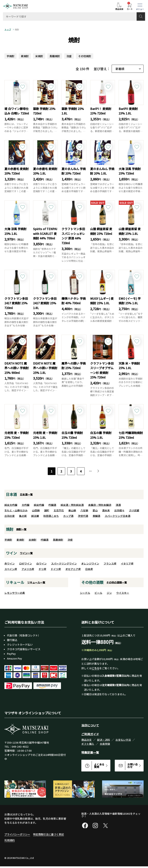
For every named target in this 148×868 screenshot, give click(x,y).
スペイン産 (11, 569)
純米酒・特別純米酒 (72, 505)
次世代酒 (83, 516)
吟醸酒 (52, 505)
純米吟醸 (39, 505)
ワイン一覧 (26, 553)
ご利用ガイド (90, 734)
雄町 (47, 510)
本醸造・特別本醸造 (100, 505)
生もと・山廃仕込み (16, 510)
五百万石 (59, 510)
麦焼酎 (25, 56)
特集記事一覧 (90, 752)
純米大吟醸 (11, 505)
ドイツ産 (56, 569)
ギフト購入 (88, 744)
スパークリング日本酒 (118, 516)
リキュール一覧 (36, 582)
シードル (85, 593)
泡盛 (69, 56)
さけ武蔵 (134, 510)
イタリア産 (127, 564)
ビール (98, 593)
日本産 (89, 569)
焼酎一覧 (21, 529)
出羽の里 (10, 516)
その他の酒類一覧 (117, 582)
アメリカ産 (28, 569)
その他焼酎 (85, 56)
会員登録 (105, 744)
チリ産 (42, 569)
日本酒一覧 (26, 494)
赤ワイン (10, 564)
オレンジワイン (90, 564)
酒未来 (106, 510)
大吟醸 (26, 505)
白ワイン (41, 564)
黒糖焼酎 (55, 56)
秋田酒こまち (51, 516)
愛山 (95, 510)
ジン (109, 593)
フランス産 (110, 564)
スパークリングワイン (64, 564)
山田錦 (36, 510)
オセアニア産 (73, 569)
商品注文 (86, 740)
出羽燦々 (119, 510)
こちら (95, 668)
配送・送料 (104, 740)
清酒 (118, 505)
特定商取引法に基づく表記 (48, 834)
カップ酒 (68, 516)
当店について (90, 725)
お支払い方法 (123, 740)
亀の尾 (23, 516)
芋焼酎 (10, 56)
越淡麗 (35, 516)
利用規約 (10, 840)
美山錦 (72, 510)
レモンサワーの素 (15, 593)
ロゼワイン (26, 564)
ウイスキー (123, 593)
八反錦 (84, 510)
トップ (8, 29)
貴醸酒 (96, 516)
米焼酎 (39, 56)
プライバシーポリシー (17, 834)
